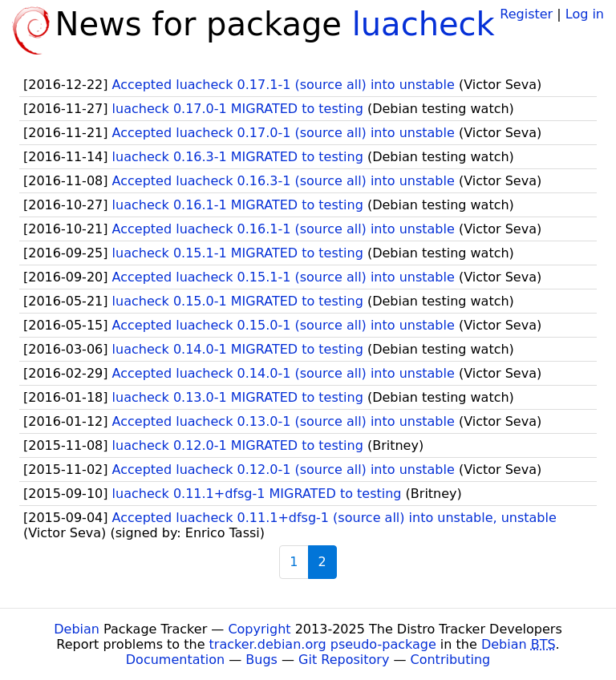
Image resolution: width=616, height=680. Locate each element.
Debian (77, 629)
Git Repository (344, 660)
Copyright (259, 629)
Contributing (451, 660)
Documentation (175, 660)
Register (526, 14)
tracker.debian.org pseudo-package (323, 644)
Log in (585, 14)
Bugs (261, 660)
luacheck (423, 24)
